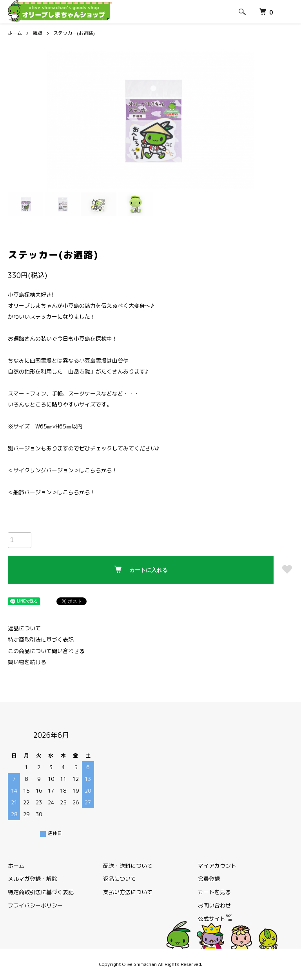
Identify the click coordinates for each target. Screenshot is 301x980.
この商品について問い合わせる (46, 651)
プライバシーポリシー (35, 905)
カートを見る (214, 892)
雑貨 (38, 33)
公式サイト (215, 919)
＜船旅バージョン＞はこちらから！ (52, 492)
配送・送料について (128, 866)
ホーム (15, 33)
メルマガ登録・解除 (33, 879)
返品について (24, 628)
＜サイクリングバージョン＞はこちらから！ (63, 470)
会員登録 (209, 879)
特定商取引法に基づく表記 (41, 640)
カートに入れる (141, 569)
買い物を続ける (27, 662)
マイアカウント (217, 866)
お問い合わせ (214, 905)
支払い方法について (128, 892)
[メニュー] (289, 12)
